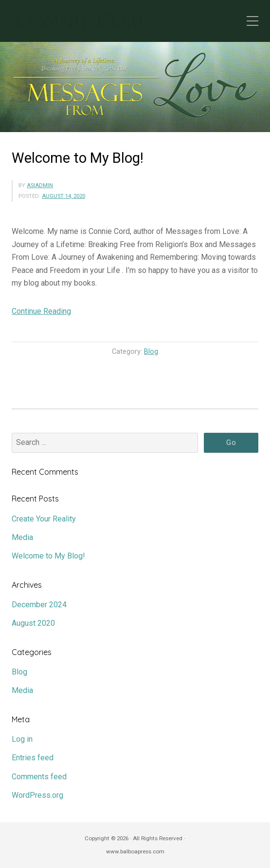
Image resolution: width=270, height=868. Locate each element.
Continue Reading (41, 311)
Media (22, 537)
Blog (151, 352)
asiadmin (40, 185)
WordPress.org (37, 795)
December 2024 (39, 605)
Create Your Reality (44, 519)
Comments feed (39, 777)
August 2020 (33, 623)
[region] (135, 87)
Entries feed (33, 758)
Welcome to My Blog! (78, 158)
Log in (22, 739)
